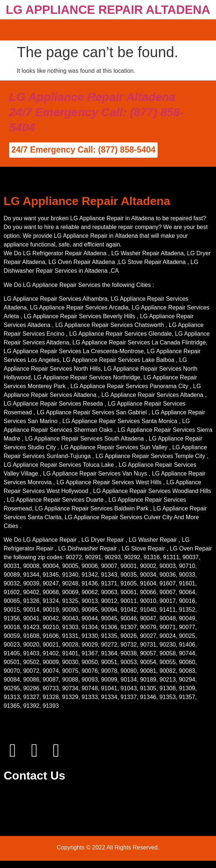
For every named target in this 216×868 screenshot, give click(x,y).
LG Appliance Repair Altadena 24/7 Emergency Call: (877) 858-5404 (96, 112)
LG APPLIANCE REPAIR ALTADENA (108, 10)
